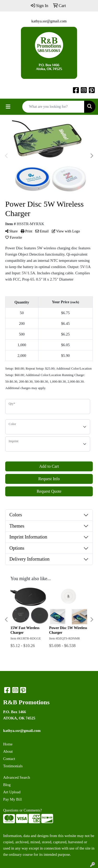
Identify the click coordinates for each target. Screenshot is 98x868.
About (8, 751)
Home (8, 744)
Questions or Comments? (22, 810)
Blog (7, 785)
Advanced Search (17, 777)
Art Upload (12, 792)
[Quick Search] (53, 107)
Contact (9, 759)
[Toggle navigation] (8, 107)
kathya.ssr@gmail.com (49, 21)
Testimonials (13, 766)
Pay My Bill (13, 799)
